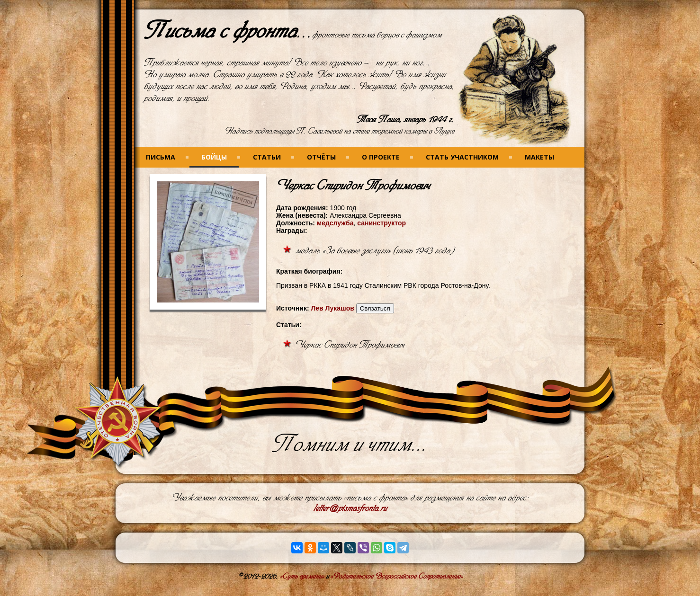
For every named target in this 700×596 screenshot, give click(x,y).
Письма (161, 157)
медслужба (335, 223)
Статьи (267, 157)
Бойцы (214, 157)
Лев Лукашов (332, 308)
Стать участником (462, 157)
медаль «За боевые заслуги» (343, 251)
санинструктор (381, 223)
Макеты (539, 157)
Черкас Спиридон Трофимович (350, 345)
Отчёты (321, 157)
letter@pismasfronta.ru (350, 508)
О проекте (381, 157)
